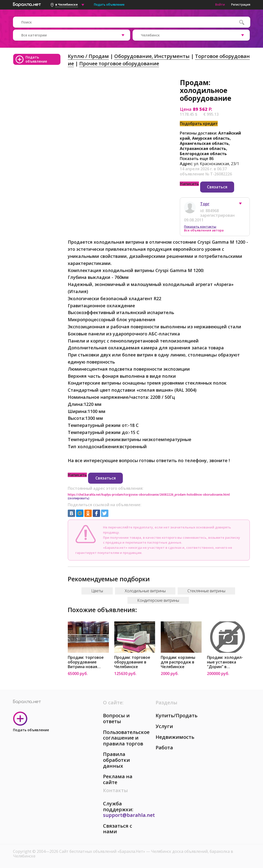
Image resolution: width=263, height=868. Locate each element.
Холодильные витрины (145, 591)
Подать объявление (109, 5)
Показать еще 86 (197, 159)
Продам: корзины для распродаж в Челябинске (178, 662)
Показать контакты (200, 227)
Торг (205, 204)
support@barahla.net (129, 815)
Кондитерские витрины (158, 600)
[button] (243, 205)
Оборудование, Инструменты (152, 56)
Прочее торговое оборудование (119, 63)
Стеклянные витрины (206, 591)
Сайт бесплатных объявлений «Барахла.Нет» (103, 851)
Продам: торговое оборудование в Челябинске (132, 662)
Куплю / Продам (88, 56)
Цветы (97, 591)
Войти (220, 5)
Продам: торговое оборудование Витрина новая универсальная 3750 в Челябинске (88, 662)
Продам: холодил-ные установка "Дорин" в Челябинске (225, 662)
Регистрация (241, 5)
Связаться (217, 187)
